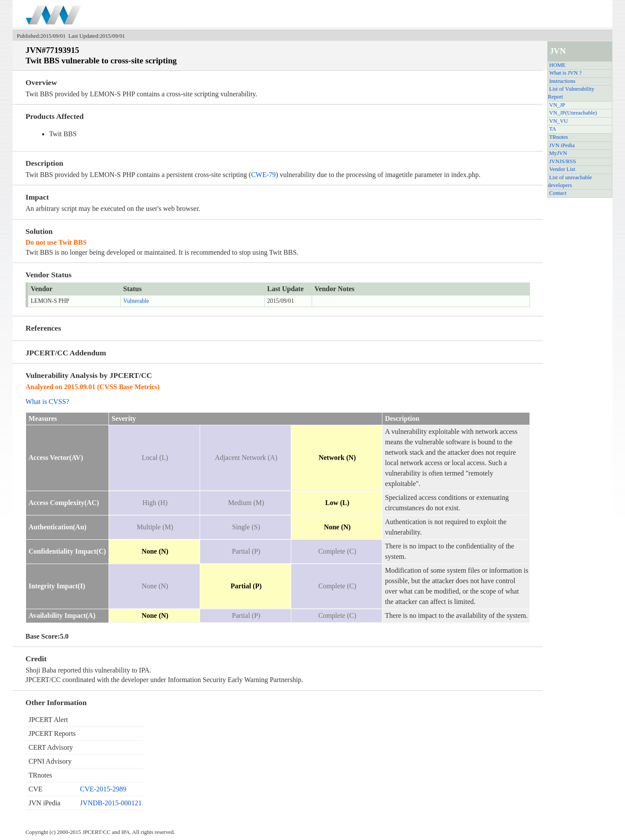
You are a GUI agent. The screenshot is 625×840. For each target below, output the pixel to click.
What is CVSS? (47, 402)
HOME (557, 65)
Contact (558, 193)
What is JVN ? (565, 73)
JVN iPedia (562, 145)
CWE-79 (263, 175)
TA (553, 129)
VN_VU (558, 121)
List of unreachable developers (570, 181)
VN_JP (557, 105)
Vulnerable (136, 301)
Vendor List (562, 169)
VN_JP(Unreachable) (573, 113)
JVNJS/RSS (562, 161)
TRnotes (558, 137)
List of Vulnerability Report (571, 93)
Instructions (562, 81)
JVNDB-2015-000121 (111, 803)
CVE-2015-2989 (103, 789)
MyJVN (558, 153)
